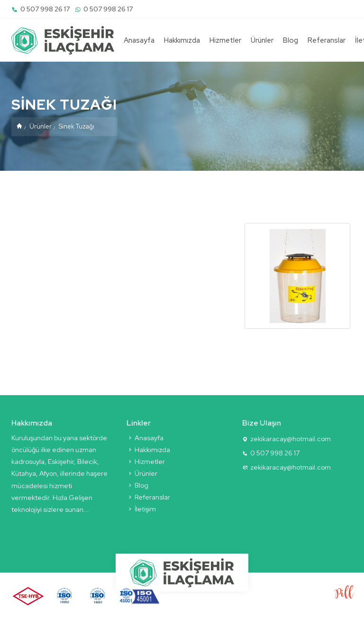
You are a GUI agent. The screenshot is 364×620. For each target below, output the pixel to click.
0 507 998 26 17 (41, 9)
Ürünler (262, 40)
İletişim (141, 509)
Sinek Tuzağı (77, 126)
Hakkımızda (182, 40)
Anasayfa (139, 40)
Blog (291, 40)
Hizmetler (225, 40)
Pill (344, 594)
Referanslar (327, 40)
